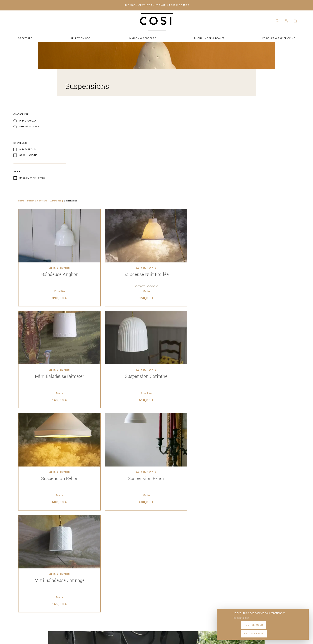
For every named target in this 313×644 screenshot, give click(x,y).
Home (84, 122)
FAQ (152, 584)
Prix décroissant (36, 143)
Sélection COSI (101, 566)
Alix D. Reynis (34, 166)
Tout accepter (294, 631)
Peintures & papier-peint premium (173, 566)
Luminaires (118, 122)
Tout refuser (267, 631)
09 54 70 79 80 (54, 601)
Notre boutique (161, 572)
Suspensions (133, 122)
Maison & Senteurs (100, 122)
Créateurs (97, 572)
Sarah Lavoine (34, 172)
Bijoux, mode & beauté (105, 584)
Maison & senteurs (104, 578)
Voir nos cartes (210, 420)
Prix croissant (35, 138)
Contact (156, 578)
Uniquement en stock (38, 195)
